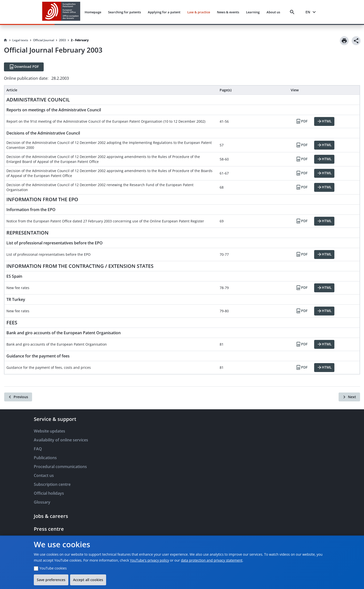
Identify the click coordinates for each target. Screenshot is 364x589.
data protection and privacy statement (212, 560)
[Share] (356, 41)
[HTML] (324, 121)
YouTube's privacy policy (149, 560)
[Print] (344, 41)
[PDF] (302, 121)
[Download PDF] (24, 67)
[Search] (293, 12)
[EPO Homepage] (61, 12)
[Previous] (18, 397)
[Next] (349, 397)
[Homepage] (5, 40)
